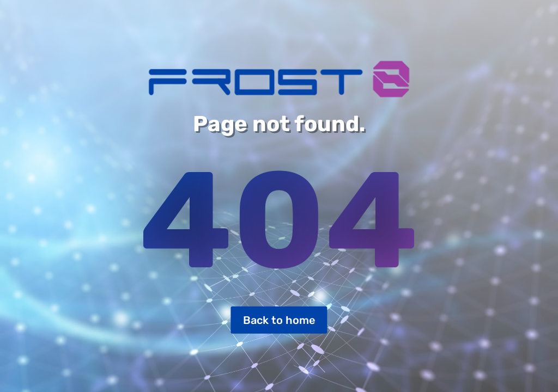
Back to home (279, 320)
